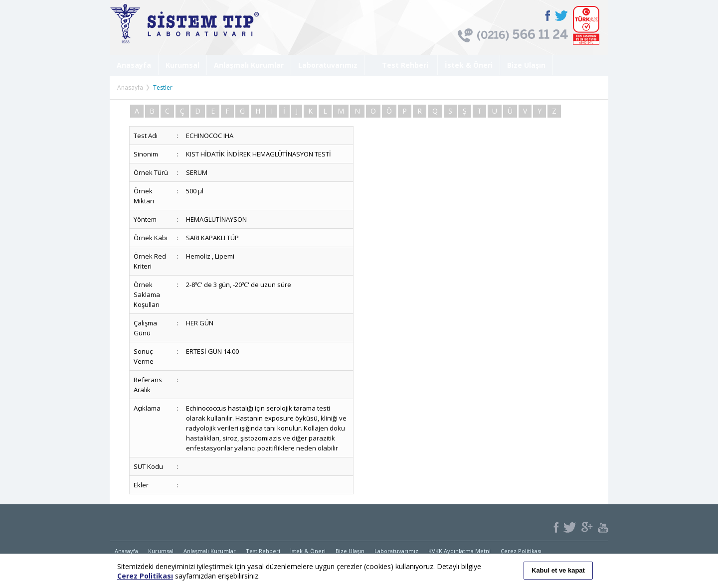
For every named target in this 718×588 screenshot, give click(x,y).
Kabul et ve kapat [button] (558, 570)
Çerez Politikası (521, 551)
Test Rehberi (401, 65)
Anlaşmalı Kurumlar (249, 65)
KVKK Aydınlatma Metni (459, 551)
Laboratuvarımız (328, 65)
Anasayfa (134, 65)
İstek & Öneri (469, 65)
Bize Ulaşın (526, 65)
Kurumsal (182, 65)
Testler (163, 87)
